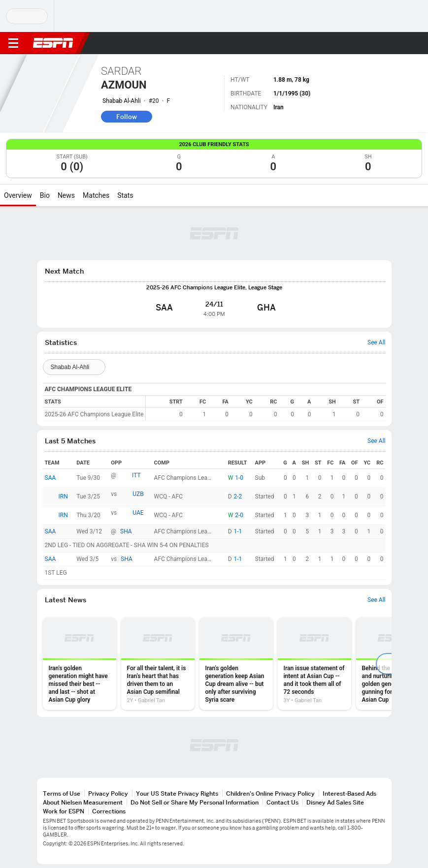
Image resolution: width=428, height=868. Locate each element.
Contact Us (282, 802)
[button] (401, 43)
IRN (63, 496)
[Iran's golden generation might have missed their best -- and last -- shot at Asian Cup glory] (80, 664)
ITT (136, 475)
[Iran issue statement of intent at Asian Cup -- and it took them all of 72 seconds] (314, 664)
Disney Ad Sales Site (335, 802)
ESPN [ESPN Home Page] (53, 43)
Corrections (109, 811)
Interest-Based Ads (349, 793)
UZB (138, 494)
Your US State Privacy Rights (177, 793)
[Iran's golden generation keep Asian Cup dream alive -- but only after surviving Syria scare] (236, 664)
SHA (126, 531)
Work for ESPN (64, 811)
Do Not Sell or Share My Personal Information (195, 802)
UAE (138, 513)
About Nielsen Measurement (83, 802)
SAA (50, 478)
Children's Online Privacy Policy (270, 793)
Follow (127, 117)
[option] (80, 664)
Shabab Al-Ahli (122, 101)
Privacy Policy (108, 793)
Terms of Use (62, 793)
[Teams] (74, 367)
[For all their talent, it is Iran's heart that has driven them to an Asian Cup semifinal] (158, 664)
